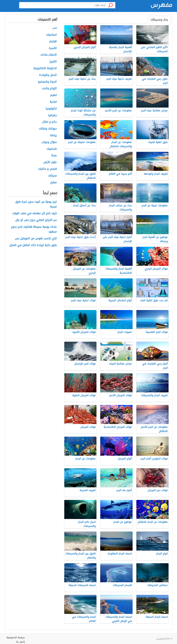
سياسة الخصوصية (16, 638)
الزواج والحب (49, 88)
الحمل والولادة (48, 75)
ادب (55, 28)
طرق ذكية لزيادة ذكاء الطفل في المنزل (33, 245)
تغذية (53, 102)
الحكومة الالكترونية (45, 68)
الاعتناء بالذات (49, 55)
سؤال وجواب (49, 142)
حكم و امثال (49, 122)
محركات (52, 176)
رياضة (53, 135)
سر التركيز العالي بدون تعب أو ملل (36, 220)
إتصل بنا (20, 642)
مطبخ (53, 183)
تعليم (53, 95)
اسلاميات (51, 35)
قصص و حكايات (47, 169)
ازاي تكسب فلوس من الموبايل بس (36, 239)
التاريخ (53, 62)
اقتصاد (53, 42)
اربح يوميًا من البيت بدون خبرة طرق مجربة (36, 204)
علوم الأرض (50, 162)
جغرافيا (52, 115)
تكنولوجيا (51, 109)
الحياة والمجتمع (47, 82)
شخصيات (52, 149)
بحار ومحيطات (159, 20)
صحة (54, 156)
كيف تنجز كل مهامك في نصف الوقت (34, 213)
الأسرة (53, 48)
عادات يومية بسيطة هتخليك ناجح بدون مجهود (34, 229)
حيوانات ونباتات (48, 129)
